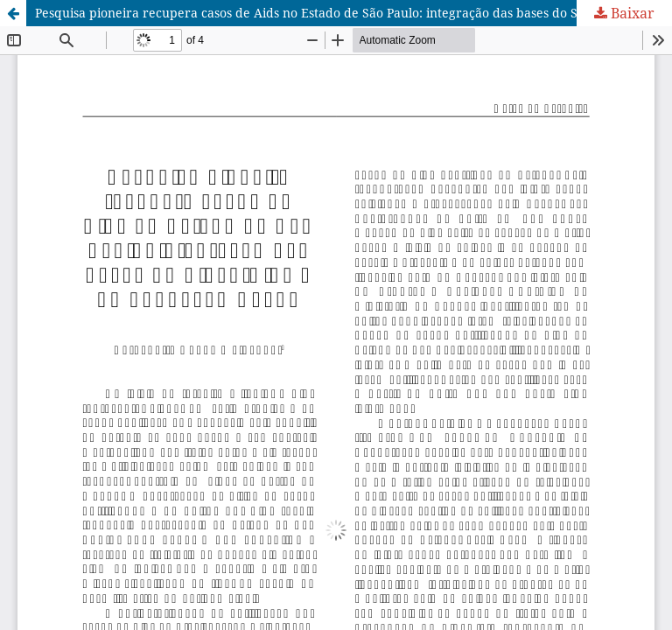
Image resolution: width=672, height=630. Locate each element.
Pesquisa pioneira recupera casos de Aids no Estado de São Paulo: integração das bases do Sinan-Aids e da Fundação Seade (353, 13)
